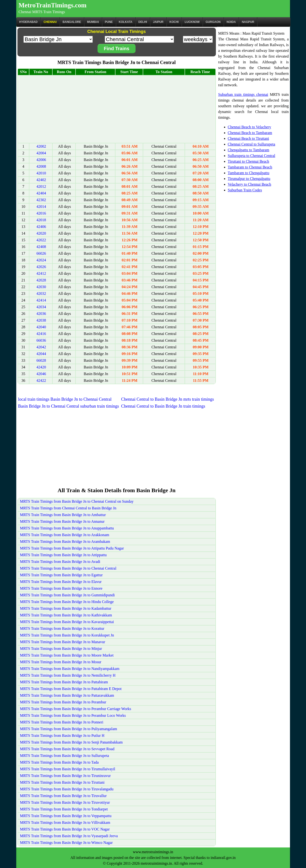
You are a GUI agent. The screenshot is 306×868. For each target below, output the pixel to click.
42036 (41, 314)
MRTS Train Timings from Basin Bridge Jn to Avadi (60, 562)
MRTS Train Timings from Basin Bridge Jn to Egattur (61, 575)
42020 (41, 233)
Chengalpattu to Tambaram (249, 150)
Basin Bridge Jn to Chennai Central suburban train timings (69, 406)
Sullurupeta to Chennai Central (252, 156)
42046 (41, 374)
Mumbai (93, 22)
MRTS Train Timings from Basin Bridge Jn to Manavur (63, 642)
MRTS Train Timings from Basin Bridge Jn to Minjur (61, 649)
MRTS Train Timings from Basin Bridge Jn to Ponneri (62, 722)
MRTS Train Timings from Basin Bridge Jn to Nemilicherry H (68, 675)
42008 (41, 166)
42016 (41, 213)
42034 (41, 307)
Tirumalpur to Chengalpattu (249, 179)
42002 (41, 146)
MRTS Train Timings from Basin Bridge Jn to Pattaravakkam (67, 695)
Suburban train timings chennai (243, 94)
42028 (41, 280)
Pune (109, 22)
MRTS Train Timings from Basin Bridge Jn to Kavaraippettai (67, 622)
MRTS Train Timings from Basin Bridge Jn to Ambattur (63, 515)
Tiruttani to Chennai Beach (249, 161)
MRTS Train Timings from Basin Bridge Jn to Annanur (62, 521)
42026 (41, 267)
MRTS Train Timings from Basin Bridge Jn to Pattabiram (64, 682)
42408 (41, 247)
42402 (41, 180)
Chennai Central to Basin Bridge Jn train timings (163, 406)
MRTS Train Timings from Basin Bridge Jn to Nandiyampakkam (70, 669)
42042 (41, 347)
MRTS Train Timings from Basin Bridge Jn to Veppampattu (66, 816)
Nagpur (248, 22)
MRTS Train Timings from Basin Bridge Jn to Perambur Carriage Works (76, 709)
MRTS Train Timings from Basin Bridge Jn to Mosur (61, 662)
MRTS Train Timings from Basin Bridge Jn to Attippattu (63, 555)
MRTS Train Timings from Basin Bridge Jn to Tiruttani (62, 782)
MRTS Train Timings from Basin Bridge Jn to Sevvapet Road (67, 749)
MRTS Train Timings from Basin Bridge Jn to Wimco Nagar (66, 843)
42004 (41, 153)
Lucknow (192, 22)
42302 (41, 200)
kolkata (126, 22)
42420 (41, 367)
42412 (41, 273)
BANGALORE (72, 22)
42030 (41, 287)
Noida (231, 22)
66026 (41, 253)
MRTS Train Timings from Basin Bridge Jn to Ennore (61, 588)
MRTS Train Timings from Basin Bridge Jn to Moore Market (67, 655)
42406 (41, 227)
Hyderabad (29, 22)
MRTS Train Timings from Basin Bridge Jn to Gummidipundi (67, 595)
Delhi (143, 22)
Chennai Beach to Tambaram (250, 133)
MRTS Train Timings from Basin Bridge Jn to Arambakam (65, 542)
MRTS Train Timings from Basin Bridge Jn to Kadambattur (66, 608)
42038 (41, 320)
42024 (41, 260)
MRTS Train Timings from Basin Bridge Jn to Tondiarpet (64, 809)
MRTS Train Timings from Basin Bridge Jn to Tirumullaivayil (68, 769)
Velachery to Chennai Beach (250, 184)
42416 (41, 334)
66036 (41, 340)
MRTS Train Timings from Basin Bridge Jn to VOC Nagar (65, 829)
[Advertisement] (117, 109)
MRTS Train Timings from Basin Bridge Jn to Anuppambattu (67, 528)
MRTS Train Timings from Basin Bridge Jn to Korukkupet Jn (67, 635)
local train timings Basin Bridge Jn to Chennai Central (65, 399)
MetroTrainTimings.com (53, 5)
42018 (41, 220)
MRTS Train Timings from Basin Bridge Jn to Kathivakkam (66, 615)
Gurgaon (213, 22)
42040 (41, 327)
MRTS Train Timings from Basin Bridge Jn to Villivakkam (65, 822)
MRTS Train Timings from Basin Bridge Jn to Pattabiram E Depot (71, 689)
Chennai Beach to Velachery (249, 127)
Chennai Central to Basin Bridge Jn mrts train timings (168, 399)
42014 (41, 207)
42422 (41, 380)
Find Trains (117, 49)
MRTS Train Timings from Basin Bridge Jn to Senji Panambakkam (71, 742)
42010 (41, 173)
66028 (41, 360)
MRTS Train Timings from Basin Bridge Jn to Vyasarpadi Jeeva (69, 836)
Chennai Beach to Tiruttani (249, 138)
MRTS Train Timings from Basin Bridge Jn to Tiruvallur (63, 796)
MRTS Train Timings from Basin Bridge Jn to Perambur (63, 702)
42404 (41, 193)
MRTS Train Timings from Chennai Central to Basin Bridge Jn (68, 508)
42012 (41, 186)
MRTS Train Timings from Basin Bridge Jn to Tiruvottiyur (65, 802)
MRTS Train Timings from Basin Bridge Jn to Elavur (61, 582)
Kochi (174, 22)
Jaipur (158, 22)
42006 (41, 160)
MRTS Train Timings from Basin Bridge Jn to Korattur (62, 628)
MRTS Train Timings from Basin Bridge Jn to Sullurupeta (65, 756)
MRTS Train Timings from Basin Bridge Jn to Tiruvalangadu (67, 789)
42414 (41, 300)
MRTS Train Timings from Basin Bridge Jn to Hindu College (67, 602)
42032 (41, 294)
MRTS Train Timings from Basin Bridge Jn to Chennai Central (68, 568)
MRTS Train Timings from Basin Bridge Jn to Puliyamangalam (69, 729)
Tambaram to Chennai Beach (250, 167)
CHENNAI (50, 22)
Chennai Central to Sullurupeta (252, 144)
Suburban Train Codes (245, 190)
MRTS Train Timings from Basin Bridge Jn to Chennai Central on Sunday (77, 501)
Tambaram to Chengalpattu (249, 173)
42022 (41, 240)
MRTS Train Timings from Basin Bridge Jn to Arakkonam (65, 535)
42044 (41, 354)
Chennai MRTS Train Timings (42, 12)
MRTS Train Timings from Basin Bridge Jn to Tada (59, 762)
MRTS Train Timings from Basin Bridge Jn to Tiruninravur (66, 776)
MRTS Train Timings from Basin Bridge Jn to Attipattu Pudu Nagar (72, 548)
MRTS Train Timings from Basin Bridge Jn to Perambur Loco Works (73, 715)
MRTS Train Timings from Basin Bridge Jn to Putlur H (62, 736)
